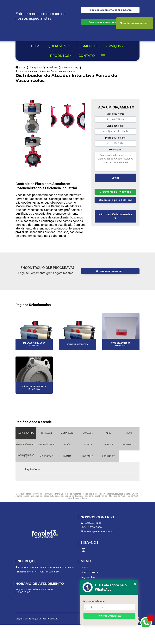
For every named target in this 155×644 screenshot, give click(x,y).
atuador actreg (70, 67)
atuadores (52, 67)
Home (36, 46)
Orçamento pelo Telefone (116, 200)
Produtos (60, 56)
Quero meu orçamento (110, 271)
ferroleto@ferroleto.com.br (97, 531)
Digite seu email (115, 126)
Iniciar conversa (109, 616)
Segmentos (88, 46)
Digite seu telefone (115, 138)
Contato (87, 56)
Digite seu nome (115, 114)
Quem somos (59, 46)
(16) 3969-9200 (91, 523)
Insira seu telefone (94, 601)
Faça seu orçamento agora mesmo (110, 10)
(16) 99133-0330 (91, 527)
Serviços (113, 46)
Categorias (36, 67)
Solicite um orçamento (135, 23)
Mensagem (115, 150)
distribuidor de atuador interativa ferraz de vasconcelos (45, 72)
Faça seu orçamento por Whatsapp (110, 22)
